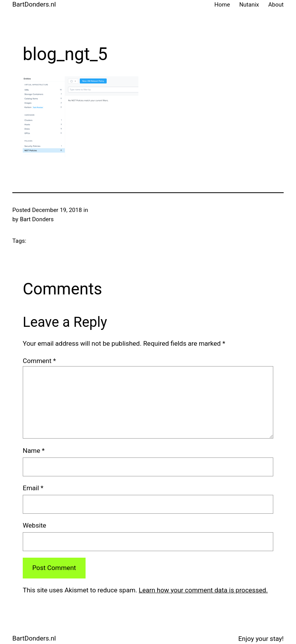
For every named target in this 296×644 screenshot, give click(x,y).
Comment (39, 361)
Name (34, 451)
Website (34, 525)
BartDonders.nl (34, 4)
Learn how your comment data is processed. (203, 590)
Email (33, 488)
